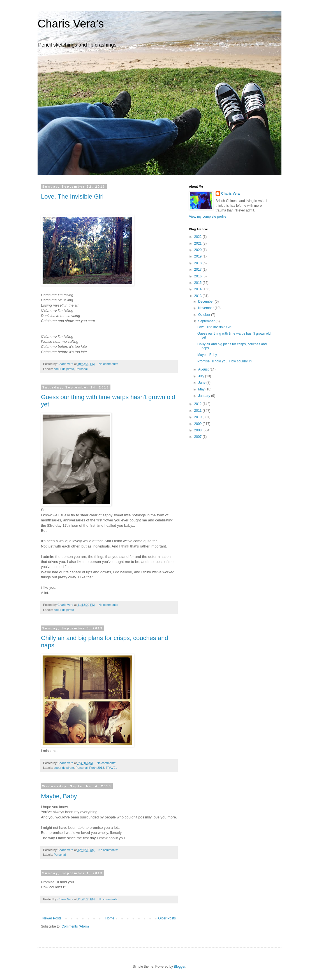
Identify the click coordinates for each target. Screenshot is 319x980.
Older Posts (167, 918)
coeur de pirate (64, 369)
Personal (82, 369)
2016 (198, 276)
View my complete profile (208, 217)
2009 (198, 424)
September (207, 321)
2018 (198, 263)
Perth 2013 (97, 768)
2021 (198, 243)
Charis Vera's (71, 24)
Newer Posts (52, 918)
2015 (198, 283)
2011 (198, 411)
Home (110, 918)
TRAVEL (111, 768)
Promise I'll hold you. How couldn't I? (225, 361)
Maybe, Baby (59, 796)
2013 (198, 296)
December (206, 302)
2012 (198, 404)
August (204, 369)
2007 (198, 437)
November (206, 308)
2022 (198, 237)
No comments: (109, 364)
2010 (198, 417)
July (202, 376)
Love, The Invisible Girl (72, 196)
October (205, 315)
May (202, 389)
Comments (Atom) (75, 926)
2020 (198, 250)
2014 (198, 289)
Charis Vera (230, 194)
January (205, 396)
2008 (198, 430)
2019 (198, 256)
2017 (198, 270)
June (202, 383)
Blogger (180, 967)
